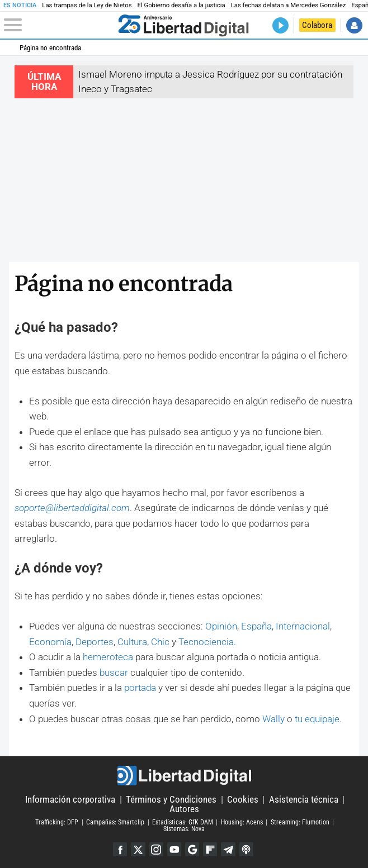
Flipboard (211, 850)
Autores (184, 809)
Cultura (132, 642)
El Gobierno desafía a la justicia (181, 5)
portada (140, 688)
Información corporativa (70, 799)
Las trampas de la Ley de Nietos (87, 5)
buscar (114, 673)
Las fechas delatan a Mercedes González (289, 5)
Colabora (317, 25)
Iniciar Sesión (354, 25)
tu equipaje (317, 719)
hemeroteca (108, 657)
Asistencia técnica (304, 799)
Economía (50, 642)
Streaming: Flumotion (300, 822)
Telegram (229, 850)
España (256, 626)
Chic (160, 642)
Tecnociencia (206, 642)
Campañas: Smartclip (115, 822)
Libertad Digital (184, 776)
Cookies (243, 799)
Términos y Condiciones (171, 799)
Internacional (303, 626)
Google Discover (192, 850)
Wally (273, 719)
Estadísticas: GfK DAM (183, 822)
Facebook (119, 850)
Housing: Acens (242, 822)
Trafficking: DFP (57, 822)
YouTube (174, 850)
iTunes (248, 850)
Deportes (95, 642)
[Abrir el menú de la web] (59, 25)
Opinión (221, 626)
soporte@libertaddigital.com (72, 508)
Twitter (137, 850)
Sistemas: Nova (184, 829)
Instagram (155, 850)
